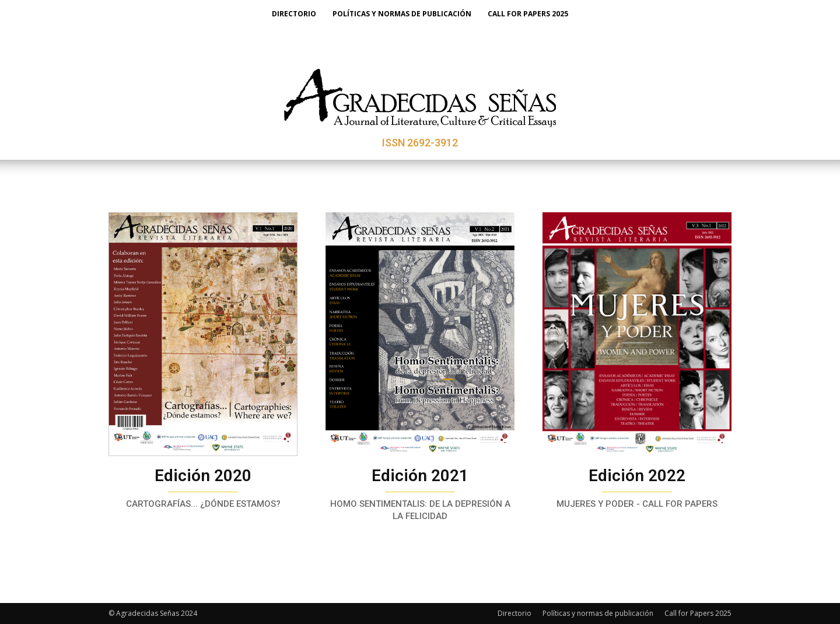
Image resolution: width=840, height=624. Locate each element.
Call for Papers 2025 (698, 613)
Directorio (514, 613)
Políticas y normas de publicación (598, 613)
